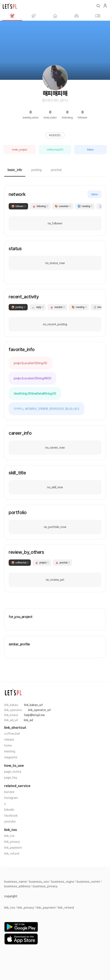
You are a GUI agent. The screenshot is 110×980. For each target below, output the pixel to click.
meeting (10, 751)
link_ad (28, 720)
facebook (11, 816)
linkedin (9, 810)
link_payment (13, 848)
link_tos (9, 836)
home (8, 745)
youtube (10, 821)
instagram (11, 798)
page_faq (11, 778)
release (9, 740)
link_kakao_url (33, 705)
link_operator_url (39, 710)
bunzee (9, 792)
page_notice (13, 772)
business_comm (88, 882)
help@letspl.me (34, 715)
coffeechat (12, 734)
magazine (11, 757)
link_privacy (12, 842)
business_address (17, 886)
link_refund (12, 854)
